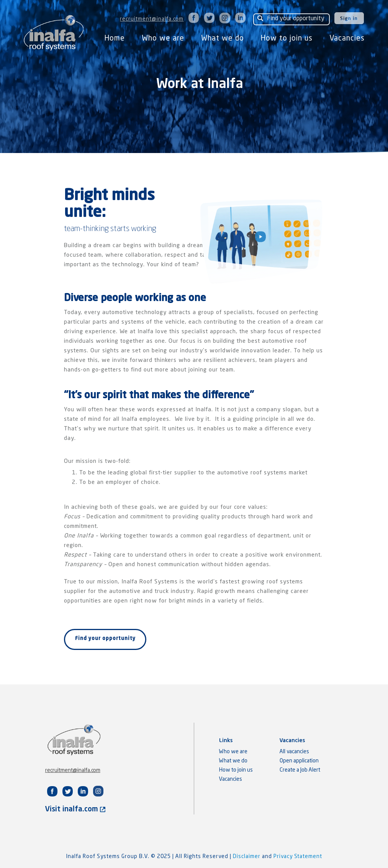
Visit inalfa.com (75, 809)
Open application (299, 761)
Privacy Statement (298, 857)
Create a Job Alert (300, 770)
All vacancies (294, 752)
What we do (223, 38)
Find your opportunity (105, 639)
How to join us (287, 38)
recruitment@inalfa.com (152, 19)
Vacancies (347, 38)
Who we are (163, 38)
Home (115, 38)
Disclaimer (247, 857)
